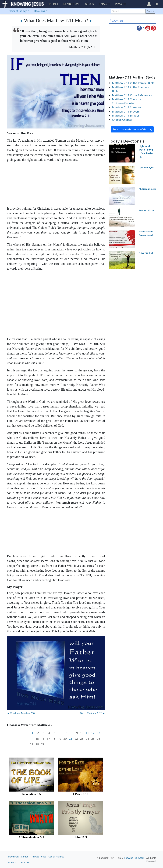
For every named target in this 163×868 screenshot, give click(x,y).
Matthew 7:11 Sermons (127, 107)
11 (87, 733)
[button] (149, 4)
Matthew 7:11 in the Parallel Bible (133, 83)
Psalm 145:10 (146, 210)
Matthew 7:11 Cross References (132, 95)
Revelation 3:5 (32, 794)
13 (98, 733)
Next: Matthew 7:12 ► (93, 713)
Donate (12, 862)
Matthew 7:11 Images (126, 115)
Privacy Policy (39, 857)
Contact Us (24, 862)
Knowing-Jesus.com (134, 858)
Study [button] (90, 4)
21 (71, 739)
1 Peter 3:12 (81, 794)
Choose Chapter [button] (122, 120)
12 (93, 733)
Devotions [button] (72, 4)
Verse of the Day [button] (18, 11)
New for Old (146, 253)
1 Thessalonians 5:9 (32, 837)
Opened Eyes (146, 167)
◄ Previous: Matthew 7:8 (21, 713)
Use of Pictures (56, 857)
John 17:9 (81, 837)
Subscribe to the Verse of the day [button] (132, 129)
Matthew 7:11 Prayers (126, 111)
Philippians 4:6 (147, 189)
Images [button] (105, 4)
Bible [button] (54, 4)
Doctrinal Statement (19, 857)
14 (32, 739)
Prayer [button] (121, 4)
